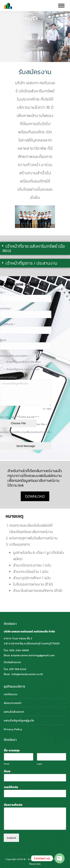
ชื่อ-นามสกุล (13, 750)
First (7, 764)
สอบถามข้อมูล (8, 377)
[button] (35, 249)
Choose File (18, 423)
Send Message (26, 446)
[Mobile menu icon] (61, 6)
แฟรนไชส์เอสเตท (14, 712)
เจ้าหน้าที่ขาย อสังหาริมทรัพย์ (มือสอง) (34, 248)
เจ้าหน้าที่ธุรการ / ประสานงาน (31, 263)
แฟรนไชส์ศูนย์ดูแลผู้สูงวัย (19, 720)
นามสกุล (6, 308)
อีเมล (3, 340)
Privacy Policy (13, 729)
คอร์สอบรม (11, 694)
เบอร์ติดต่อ (8, 324)
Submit (11, 838)
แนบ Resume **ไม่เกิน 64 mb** (20, 417)
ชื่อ (3, 292)
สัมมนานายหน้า (13, 703)
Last (39, 764)
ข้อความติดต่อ (14, 805)
